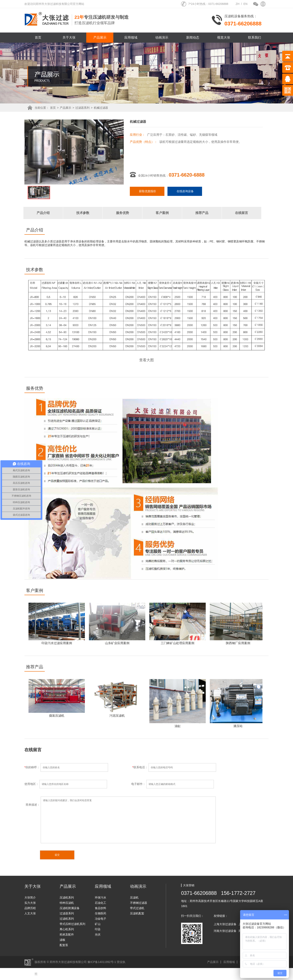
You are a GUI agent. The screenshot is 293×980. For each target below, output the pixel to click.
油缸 (178, 726)
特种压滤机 (67, 903)
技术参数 (83, 213)
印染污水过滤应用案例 (57, 643)
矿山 (98, 924)
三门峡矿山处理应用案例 (178, 643)
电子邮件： (173, 784)
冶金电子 (101, 919)
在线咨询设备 (185, 191)
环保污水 (101, 898)
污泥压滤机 (117, 716)
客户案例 (162, 213)
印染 (98, 929)
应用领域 (131, 37)
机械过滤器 (101, 108)
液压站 (238, 726)
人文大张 (30, 913)
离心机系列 (67, 929)
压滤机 (134, 898)
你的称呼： (78, 767)
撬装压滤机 (57, 716)
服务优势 (122, 213)
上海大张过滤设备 (225, 924)
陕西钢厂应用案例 (238, 643)
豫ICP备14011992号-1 (102, 962)
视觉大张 (224, 37)
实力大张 (30, 903)
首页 (38, 37)
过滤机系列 (67, 919)
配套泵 (64, 945)
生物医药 (101, 913)
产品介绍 (43, 213)
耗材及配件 (67, 934)
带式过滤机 (137, 908)
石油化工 (101, 903)
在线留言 (242, 213)
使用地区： (78, 784)
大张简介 (30, 898)
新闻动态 (193, 37)
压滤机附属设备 (70, 908)
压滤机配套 (137, 913)
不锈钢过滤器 (139, 903)
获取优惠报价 (148, 191)
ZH (238, 4)
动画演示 (162, 37)
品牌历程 (30, 908)
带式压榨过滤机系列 (72, 924)
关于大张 (69, 37)
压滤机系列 (67, 898)
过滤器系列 (82, 108)
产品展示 (100, 37)
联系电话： (174, 767)
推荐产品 (202, 213)
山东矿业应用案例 (117, 643)
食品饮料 (101, 908)
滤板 (62, 940)
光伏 (98, 934)
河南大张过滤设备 (225, 931)
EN (245, 4)
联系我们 (255, 37)
